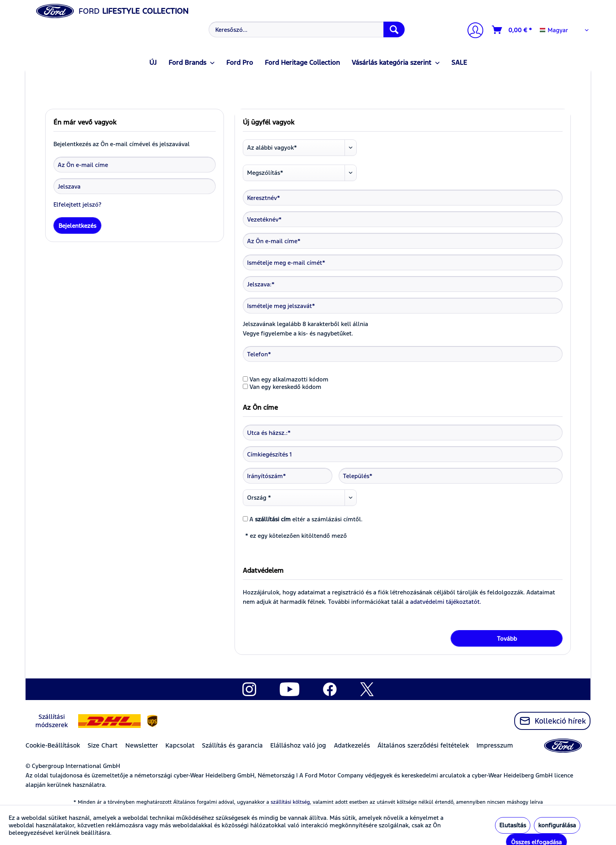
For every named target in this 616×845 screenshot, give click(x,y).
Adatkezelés (352, 745)
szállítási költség (290, 802)
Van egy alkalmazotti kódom (289, 379)
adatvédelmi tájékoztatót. (446, 602)
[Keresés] (394, 29)
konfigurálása (557, 825)
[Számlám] (472, 31)
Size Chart (103, 745)
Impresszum (495, 745)
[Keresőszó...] (307, 29)
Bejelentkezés (77, 226)
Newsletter (142, 745)
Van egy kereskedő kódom (285, 387)
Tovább (507, 639)
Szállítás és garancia (232, 745)
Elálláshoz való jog (298, 745)
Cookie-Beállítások (53, 745)
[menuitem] (306, 29)
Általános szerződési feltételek (423, 745)
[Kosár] (512, 30)
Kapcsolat (180, 745)
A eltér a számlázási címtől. (306, 519)
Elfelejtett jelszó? (77, 204)
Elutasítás (513, 825)
